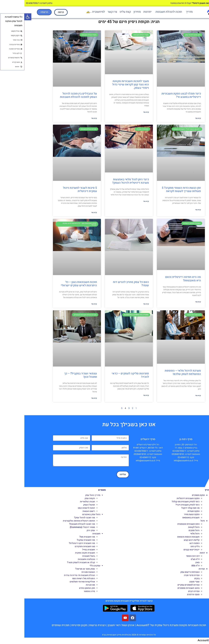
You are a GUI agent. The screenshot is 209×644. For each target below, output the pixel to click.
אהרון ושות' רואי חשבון (97, 625)
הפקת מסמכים (174, 495)
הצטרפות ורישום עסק (166, 572)
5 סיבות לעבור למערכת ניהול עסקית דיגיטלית (56, 190)
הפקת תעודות (169, 511)
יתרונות (123, 12)
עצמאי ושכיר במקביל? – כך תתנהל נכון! (56, 375)
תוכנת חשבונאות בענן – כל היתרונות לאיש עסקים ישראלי (54, 284)
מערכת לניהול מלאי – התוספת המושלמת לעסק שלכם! (158, 372)
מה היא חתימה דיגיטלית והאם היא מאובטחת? (159, 279)
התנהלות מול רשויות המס (59, 578)
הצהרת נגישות (73, 625)
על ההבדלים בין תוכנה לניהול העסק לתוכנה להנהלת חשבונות (54, 95)
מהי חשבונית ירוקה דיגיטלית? (58, 543)
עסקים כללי (71, 566)
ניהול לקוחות (169, 527)
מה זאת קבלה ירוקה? (166, 508)
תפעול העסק (65, 505)
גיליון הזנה (171, 546)
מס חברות (66, 585)
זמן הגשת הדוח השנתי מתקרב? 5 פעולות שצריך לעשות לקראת (157, 190)
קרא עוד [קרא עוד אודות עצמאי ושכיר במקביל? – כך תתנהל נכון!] (70, 398)
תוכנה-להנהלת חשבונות (144, 12)
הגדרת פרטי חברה (167, 575)
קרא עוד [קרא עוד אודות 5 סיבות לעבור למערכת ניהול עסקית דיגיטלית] (70, 212)
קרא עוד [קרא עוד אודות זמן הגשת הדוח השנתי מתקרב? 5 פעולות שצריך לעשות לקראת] (174, 210)
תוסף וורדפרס (169, 594)
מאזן (173, 562)
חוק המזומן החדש (63, 588)
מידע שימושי (65, 591)
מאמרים (78, 490)
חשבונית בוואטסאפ (167, 518)
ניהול (178, 521)
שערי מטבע (170, 582)
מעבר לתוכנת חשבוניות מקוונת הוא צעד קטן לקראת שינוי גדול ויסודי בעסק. (106, 85)
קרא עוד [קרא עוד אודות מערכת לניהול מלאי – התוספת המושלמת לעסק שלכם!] (174, 395)
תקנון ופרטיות (55, 625)
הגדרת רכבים (169, 591)
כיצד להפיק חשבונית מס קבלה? (161, 502)
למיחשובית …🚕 (71, 12)
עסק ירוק (66, 530)
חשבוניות (72, 534)
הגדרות (177, 569)
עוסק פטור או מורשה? (61, 569)
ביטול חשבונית (64, 556)
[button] (164, 12)
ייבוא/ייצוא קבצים (167, 550)
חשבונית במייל (64, 550)
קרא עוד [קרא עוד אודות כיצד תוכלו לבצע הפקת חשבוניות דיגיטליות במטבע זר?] (174, 118)
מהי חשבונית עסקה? (62, 540)
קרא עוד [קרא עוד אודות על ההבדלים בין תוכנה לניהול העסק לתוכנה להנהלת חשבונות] (70, 118)
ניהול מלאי (170, 534)
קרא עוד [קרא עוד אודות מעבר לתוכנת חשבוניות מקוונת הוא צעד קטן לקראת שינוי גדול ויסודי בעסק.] (122, 112)
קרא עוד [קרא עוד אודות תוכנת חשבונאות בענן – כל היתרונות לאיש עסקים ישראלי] (70, 304)
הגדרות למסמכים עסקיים (164, 585)
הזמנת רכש (170, 543)
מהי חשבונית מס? (63, 537)
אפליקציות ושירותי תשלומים (58, 582)
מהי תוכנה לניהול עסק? (60, 518)
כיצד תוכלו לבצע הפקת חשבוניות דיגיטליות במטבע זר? (157, 95)
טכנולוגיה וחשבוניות (62, 559)
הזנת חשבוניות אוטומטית (164, 524)
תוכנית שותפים (36, 625)
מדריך (165, 12)
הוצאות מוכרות (64, 572)
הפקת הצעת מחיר (167, 514)
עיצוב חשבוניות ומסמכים (164, 588)
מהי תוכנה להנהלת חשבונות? (58, 524)
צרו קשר (88, 12)
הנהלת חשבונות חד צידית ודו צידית (55, 575)
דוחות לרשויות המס (62, 508)
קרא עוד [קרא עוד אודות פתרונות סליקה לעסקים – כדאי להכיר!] (122, 395)
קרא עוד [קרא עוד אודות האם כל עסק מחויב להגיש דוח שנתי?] (122, 304)
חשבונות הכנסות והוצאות (164, 537)
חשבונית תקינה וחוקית (61, 553)
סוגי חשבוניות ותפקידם (61, 546)
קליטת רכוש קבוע (167, 540)
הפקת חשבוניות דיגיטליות (164, 498)
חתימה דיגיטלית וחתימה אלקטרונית (55, 521)
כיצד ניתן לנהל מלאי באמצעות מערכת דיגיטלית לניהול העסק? (106, 181)
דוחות (178, 553)
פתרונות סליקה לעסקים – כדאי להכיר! (106, 375)
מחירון (113, 12)
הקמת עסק (65, 498)
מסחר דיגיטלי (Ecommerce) (58, 527)
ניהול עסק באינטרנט (67, 514)
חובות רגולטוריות (63, 502)
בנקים (173, 578)
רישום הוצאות (64, 511)
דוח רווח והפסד (168, 556)
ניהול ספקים (170, 530)
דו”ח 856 (171, 566)
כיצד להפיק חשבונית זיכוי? (163, 505)
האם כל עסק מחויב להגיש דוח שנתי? (106, 284)
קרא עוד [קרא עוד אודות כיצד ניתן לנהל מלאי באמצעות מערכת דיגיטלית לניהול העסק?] (122, 201)
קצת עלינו (101, 12)
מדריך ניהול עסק (68, 495)
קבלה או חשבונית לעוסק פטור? (57, 562)
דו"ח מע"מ (171, 559)
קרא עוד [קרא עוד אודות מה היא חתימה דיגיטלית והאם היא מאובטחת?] (174, 302)
